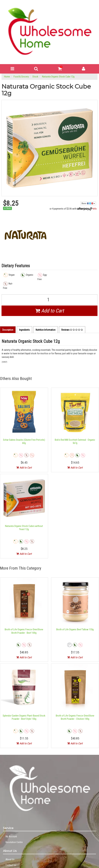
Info (95, 209)
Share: (88, 203)
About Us (10, 859)
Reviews (72, 330)
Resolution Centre (14, 842)
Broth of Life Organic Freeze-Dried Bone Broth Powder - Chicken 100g (75, 717)
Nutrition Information (46, 330)
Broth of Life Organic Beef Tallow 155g (75, 629)
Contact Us (11, 865)
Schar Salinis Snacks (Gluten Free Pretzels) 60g (24, 442)
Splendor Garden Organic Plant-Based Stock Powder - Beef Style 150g (24, 717)
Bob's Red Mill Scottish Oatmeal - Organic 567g (75, 442)
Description (8, 330)
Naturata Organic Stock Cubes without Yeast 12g (24, 528)
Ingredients (24, 330)
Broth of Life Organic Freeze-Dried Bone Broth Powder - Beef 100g (24, 631)
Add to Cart (50, 311)
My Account (11, 836)
